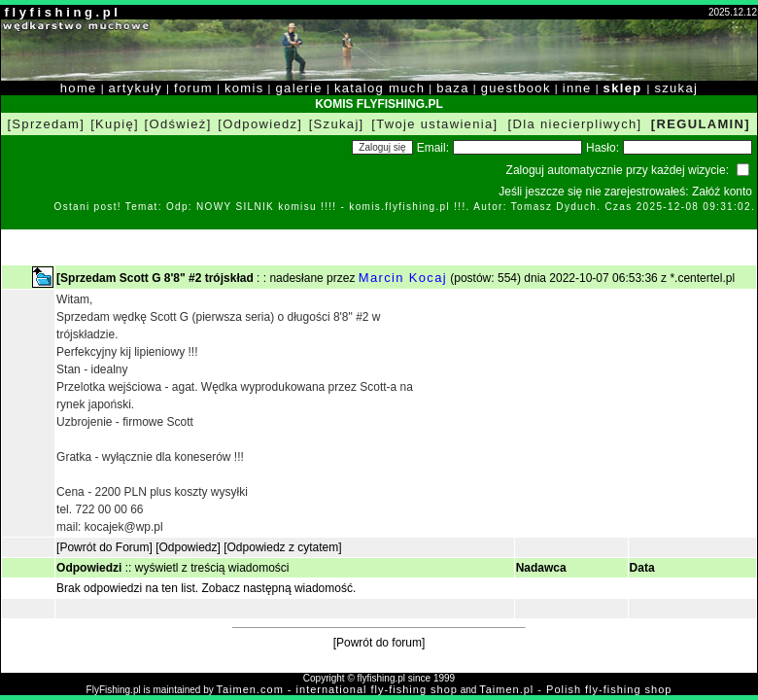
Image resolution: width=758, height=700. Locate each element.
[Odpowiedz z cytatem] (282, 547)
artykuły (136, 88)
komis (244, 88)
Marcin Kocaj (403, 278)
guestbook (516, 88)
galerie (299, 88)
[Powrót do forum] (379, 643)
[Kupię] (115, 124)
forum (193, 88)
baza (453, 88)
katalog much (379, 88)
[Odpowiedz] (260, 124)
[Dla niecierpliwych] (575, 124)
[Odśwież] (178, 124)
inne (577, 88)
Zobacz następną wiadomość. (279, 588)
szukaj (676, 88)
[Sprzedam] (46, 124)
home (79, 88)
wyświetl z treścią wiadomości (212, 568)
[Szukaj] (337, 124)
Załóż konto (722, 192)
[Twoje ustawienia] (434, 124)
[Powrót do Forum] (104, 547)
